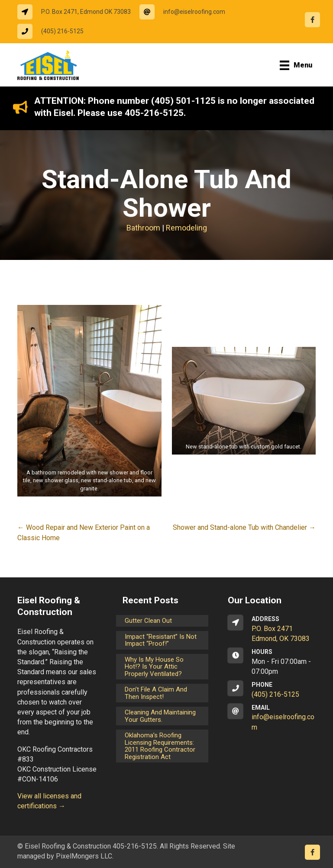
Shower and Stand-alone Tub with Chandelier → (244, 527)
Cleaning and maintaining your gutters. (160, 716)
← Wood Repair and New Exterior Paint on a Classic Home (84, 532)
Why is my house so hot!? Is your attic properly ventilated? (154, 667)
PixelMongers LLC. (85, 856)
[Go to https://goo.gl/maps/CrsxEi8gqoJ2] (272, 629)
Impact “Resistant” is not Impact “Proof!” (161, 640)
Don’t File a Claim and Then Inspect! (156, 693)
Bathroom (143, 228)
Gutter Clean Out (148, 621)
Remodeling (186, 228)
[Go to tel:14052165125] (55, 31)
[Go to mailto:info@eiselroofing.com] (187, 12)
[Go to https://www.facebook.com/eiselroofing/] (312, 20)
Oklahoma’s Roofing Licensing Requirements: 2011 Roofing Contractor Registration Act (160, 746)
